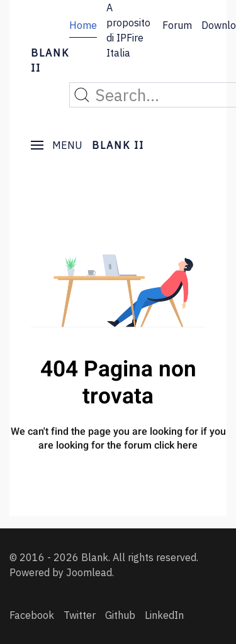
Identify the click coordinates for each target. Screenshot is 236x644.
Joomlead (89, 572)
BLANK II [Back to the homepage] (50, 60)
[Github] (120, 615)
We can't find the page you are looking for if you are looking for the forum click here (118, 439)
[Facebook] (32, 615)
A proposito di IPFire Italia (128, 30)
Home (83, 25)
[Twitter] (80, 615)
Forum (177, 25)
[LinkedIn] (164, 615)
